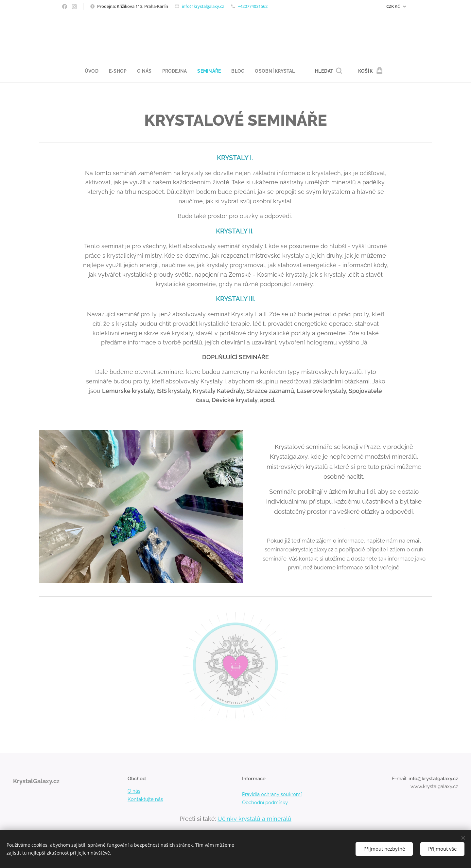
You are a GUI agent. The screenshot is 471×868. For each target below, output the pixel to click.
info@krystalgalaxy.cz (203, 6)
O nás (134, 791)
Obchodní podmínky (265, 803)
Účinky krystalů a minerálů (254, 819)
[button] (332, 71)
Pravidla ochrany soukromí (272, 795)
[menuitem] (91, 71)
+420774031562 (253, 6)
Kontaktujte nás (145, 799)
